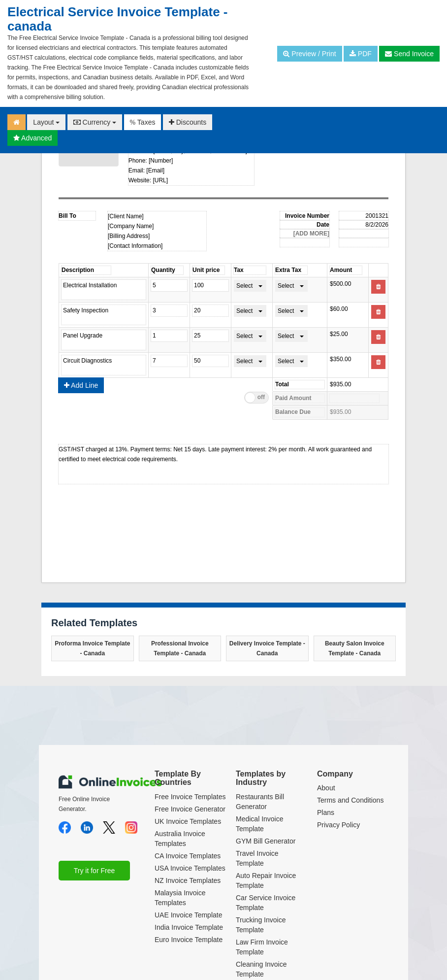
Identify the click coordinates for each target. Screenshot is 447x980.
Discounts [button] (188, 122)
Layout (46, 122)
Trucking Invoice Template (261, 925)
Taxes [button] (143, 122)
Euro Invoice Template (189, 940)
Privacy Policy (338, 825)
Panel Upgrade (104, 340)
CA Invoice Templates (188, 856)
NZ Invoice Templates (188, 880)
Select (244, 286)
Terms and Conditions (350, 800)
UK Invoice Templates (188, 821)
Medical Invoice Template (260, 824)
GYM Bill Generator (266, 841)
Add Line (81, 385)
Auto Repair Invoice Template (266, 880)
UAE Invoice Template (188, 915)
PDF (361, 54)
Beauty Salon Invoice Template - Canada (355, 648)
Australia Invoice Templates (180, 839)
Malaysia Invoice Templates (180, 898)
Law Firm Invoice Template (262, 947)
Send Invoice (409, 54)
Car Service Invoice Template (266, 903)
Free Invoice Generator (190, 809)
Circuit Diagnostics (104, 365)
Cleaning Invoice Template (261, 969)
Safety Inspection (104, 315)
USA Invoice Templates (190, 868)
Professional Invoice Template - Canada (180, 648)
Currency (95, 122)
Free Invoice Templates (190, 797)
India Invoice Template (189, 927)
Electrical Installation (104, 290)
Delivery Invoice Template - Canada (267, 648)
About (326, 788)
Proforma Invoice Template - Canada (92, 648)
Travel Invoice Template (257, 858)
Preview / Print (309, 54)
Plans (326, 812)
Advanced (32, 138)
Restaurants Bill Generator (260, 802)
